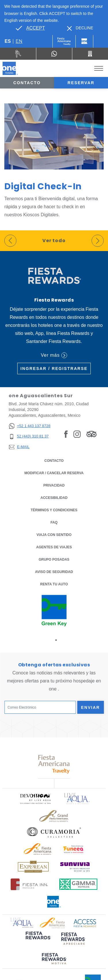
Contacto (27, 83)
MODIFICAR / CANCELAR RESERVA (54, 473)
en (19, 41)
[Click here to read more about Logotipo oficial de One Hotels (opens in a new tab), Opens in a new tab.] (54, 902)
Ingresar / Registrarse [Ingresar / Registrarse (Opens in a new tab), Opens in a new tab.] (54, 369)
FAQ (54, 522)
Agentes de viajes (54, 547)
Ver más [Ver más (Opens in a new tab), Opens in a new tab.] (54, 355)
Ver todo (54, 241)
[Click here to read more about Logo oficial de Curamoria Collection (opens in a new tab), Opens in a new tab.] (54, 832)
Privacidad (54, 485)
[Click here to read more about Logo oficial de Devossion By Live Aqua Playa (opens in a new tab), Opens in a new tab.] (35, 799)
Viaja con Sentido (54, 535)
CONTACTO (54, 461)
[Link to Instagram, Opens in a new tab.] (77, 434)
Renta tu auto (54, 584)
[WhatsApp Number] (54, 54)
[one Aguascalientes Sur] (10, 68)
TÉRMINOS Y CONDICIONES (54, 510)
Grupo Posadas (54, 560)
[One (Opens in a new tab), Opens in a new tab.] (64, 41)
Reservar (81, 83)
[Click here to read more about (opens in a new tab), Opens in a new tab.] (38, 939)
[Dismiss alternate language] (80, 28)
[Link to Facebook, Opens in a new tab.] (66, 434)
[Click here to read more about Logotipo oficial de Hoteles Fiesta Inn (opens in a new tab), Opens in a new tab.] (29, 884)
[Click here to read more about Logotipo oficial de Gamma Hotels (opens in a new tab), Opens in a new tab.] (78, 884)
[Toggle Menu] (99, 69)
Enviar (90, 707)
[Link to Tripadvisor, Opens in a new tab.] (91, 434)
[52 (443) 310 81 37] (30, 436)
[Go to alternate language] (30, 28)
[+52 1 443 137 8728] (30, 426)
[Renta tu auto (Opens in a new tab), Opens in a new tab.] (18, 54)
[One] (84, 41)
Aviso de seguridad (54, 572)
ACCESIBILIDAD (54, 498)
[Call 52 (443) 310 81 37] (90, 54)
